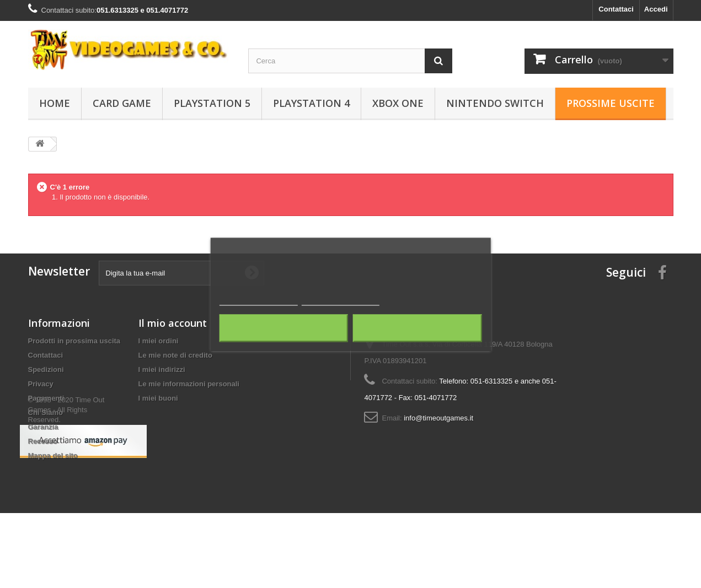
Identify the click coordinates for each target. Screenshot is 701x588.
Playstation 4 (311, 103)
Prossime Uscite (611, 103)
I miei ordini (159, 341)
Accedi (656, 9)
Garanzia (43, 427)
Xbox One (398, 103)
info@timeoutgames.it (438, 418)
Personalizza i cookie (341, 300)
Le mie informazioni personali (189, 384)
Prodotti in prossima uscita (74, 341)
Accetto (418, 328)
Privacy (41, 384)
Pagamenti (46, 398)
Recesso (43, 441)
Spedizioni (46, 369)
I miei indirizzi (162, 369)
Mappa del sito (53, 455)
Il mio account (173, 323)
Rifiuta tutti (283, 328)
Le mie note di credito (175, 355)
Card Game (122, 103)
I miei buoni (158, 398)
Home (55, 103)
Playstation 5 (212, 103)
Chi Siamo (46, 412)
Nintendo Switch (495, 103)
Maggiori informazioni (258, 300)
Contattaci (616, 9)
